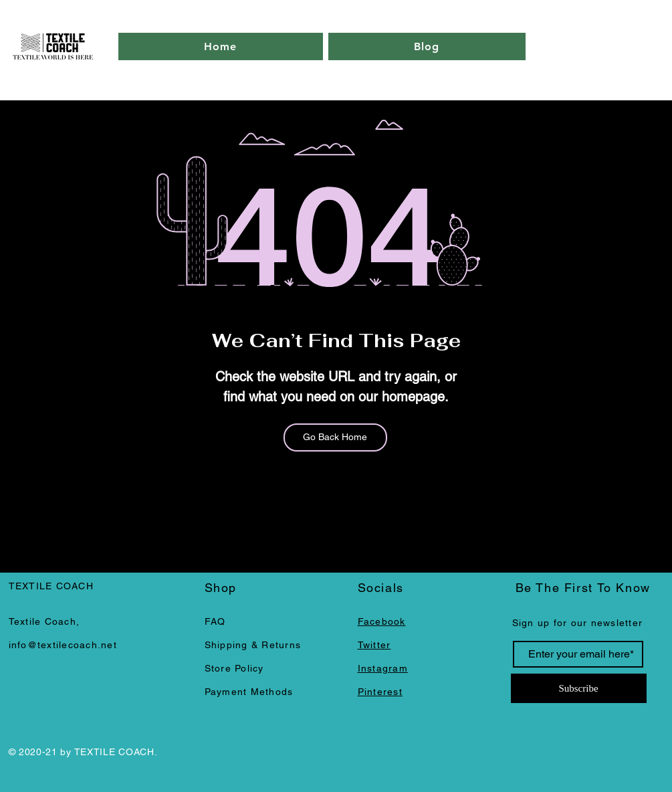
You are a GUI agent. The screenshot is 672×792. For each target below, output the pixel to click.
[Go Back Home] (335, 437)
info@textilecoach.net (63, 645)
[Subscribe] (579, 688)
